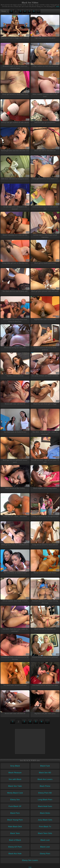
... (38, 11)
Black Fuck (45, 766)
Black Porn (15, 813)
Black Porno (45, 786)
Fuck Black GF (15, 806)
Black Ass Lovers (45, 779)
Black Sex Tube (15, 786)
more (57, 7)
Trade (30, 867)
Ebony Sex (15, 800)
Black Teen (15, 833)
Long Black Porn (45, 800)
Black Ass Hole (15, 854)
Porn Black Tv (45, 827)
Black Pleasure (15, 773)
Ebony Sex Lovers (30, 860)
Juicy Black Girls (45, 820)
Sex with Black (15, 779)
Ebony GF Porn (15, 847)
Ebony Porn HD (45, 793)
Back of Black (15, 840)
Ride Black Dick (15, 827)
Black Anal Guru (45, 806)
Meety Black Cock (15, 793)
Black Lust (45, 840)
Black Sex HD (45, 773)
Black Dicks (45, 813)
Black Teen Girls (45, 833)
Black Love (45, 847)
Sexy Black (15, 766)
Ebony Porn (45, 854)
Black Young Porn (15, 820)
